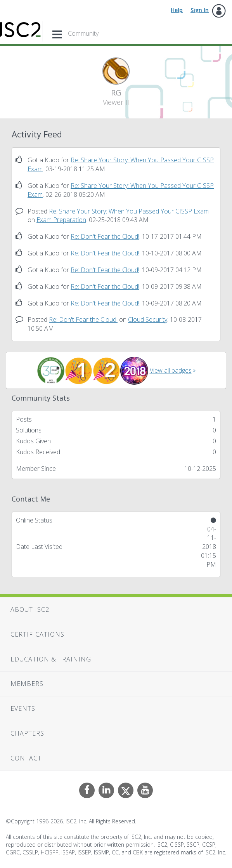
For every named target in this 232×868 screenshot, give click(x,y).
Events (23, 708)
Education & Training (51, 659)
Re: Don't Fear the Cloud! (105, 236)
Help (177, 10)
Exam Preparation (61, 220)
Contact (26, 758)
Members (27, 684)
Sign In (200, 10)
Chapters (27, 733)
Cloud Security (148, 319)
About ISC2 (30, 609)
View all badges (171, 370)
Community (83, 33)
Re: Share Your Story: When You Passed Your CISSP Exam (129, 211)
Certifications (37, 634)
